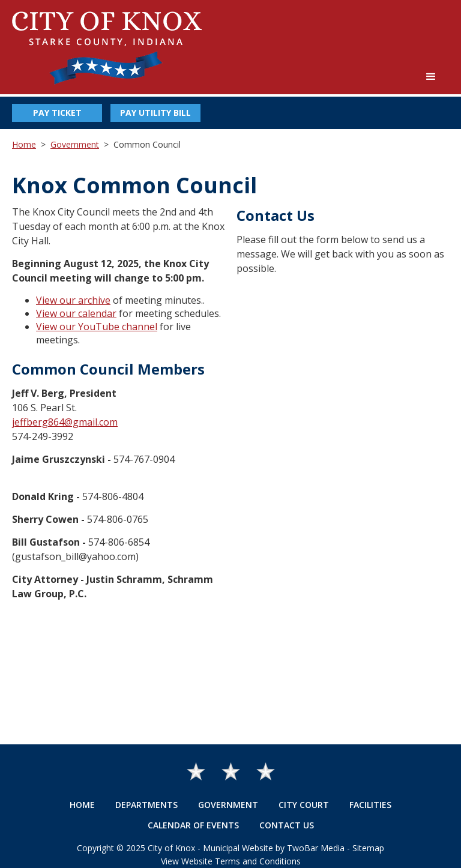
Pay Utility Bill (155, 113)
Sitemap (368, 848)
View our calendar (76, 313)
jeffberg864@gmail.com (65, 422)
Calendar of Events (193, 825)
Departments (146, 805)
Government (75, 144)
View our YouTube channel (97, 327)
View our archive (73, 300)
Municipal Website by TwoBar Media (274, 848)
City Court (304, 805)
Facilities (370, 805)
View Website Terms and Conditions (231, 861)
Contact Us (287, 825)
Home (24, 144)
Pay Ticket (57, 113)
